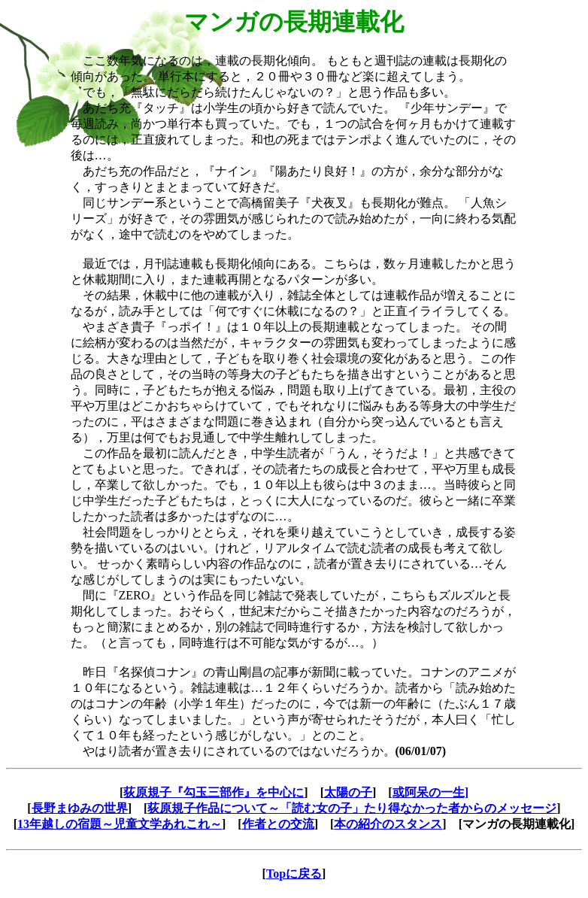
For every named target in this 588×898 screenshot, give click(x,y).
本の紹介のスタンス (388, 824)
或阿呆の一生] (430, 792)
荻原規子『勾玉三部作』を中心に (214, 792)
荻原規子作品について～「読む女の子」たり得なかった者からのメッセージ (352, 808)
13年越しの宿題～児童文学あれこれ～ (120, 824)
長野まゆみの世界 (80, 808)
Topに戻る (294, 874)
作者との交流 (278, 824)
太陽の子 (348, 792)
